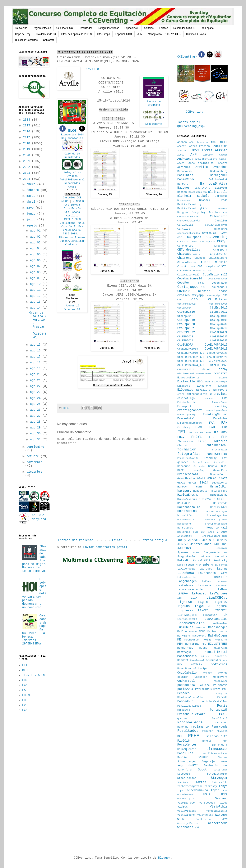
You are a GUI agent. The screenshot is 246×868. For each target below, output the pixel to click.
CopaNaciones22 (189, 275)
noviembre (34, 462)
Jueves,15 (72, 306)
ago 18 (36, 363)
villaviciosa (187, 811)
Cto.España (207, 28)
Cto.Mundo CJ (72, 230)
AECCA (195, 151)
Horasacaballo (189, 507)
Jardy (182, 540)
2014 (27, 120)
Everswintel (186, 419)
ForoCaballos (219, 450)
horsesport (184, 524)
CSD (225, 296)
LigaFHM (202, 606)
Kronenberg (204, 565)
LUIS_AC (201, 628)
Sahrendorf (220, 745)
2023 (27, 173)
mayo (31, 208)
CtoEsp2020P (219, 324)
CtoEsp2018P (219, 316)
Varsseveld (207, 803)
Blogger (164, 858)
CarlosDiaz (185, 225)
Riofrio (206, 741)
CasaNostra (220, 229)
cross (223, 291)
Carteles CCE (72, 198)
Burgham (183, 213)
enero (32, 184)
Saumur (203, 757)
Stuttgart (184, 782)
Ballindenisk (218, 180)
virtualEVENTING (217, 811)
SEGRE (224, 762)
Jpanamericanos (189, 553)
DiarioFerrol (186, 374)
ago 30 (36, 433)
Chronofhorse (187, 262)
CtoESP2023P (219, 337)
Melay (208, 640)
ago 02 (36, 237)
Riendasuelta (217, 736)
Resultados (86, 28)
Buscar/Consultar (72, 241)
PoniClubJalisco (189, 706)
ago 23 (36, 392)
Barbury (183, 184)
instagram (185, 536)
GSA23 (192, 483)
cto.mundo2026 (218, 304)
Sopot (203, 770)
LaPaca (207, 581)
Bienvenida (21, 28)
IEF (203, 532)
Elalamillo (186, 382)
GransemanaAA (188, 474)
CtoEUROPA (185, 345)
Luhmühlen (185, 627)
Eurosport (185, 406)
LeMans (223, 590)
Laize (224, 573)
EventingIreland (217, 410)
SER (225, 766)
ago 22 (36, 386)
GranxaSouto (219, 475)
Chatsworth (219, 254)
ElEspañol (184, 386)
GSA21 (223, 478)
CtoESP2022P (219, 333)
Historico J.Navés (72, 238)
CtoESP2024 (185, 341)
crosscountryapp (191, 295)
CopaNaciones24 (190, 279)
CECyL (222, 241)
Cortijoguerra (191, 287)
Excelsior (220, 419)
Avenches (220, 167)
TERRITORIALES (34, 675)
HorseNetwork (186, 520)
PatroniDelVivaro (208, 689)
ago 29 (36, 428)
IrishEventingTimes (215, 536)
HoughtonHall (217, 528)
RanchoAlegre (190, 722)
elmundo (223, 386)
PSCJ (223, 714)
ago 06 (36, 260)
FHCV (181, 437)
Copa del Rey (23, 34)
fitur (202, 441)
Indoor (222, 532)
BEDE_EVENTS (203, 188)
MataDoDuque (218, 636)
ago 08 (36, 272)
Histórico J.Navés (196, 34)
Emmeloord (220, 390)
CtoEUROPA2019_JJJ (191, 353)
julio (32, 220)
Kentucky (220, 561)
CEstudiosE (220, 246)
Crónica (204, 291)
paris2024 (185, 689)
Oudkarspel (186, 681)
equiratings (186, 398)
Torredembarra (197, 790)
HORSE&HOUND (187, 511)
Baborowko (185, 171)
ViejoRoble (219, 807)
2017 (27, 138)
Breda (224, 200)
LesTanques (219, 594)
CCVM (180, 242)
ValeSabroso (186, 803)
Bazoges (184, 188)
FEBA (224, 427)
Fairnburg (184, 427)
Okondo (223, 673)
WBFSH (181, 819)
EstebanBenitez (187, 402)
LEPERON (183, 594)
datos (206, 369)
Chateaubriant (189, 254)
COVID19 (184, 291)
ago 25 (36, 404)
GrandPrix (220, 471)
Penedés (184, 693)
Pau (225, 689)
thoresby (211, 786)
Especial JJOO (124, 34)
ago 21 (36, 380)
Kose (180, 565)
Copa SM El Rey (72, 227)
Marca (224, 632)
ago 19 (36, 368)
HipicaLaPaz (219, 495)
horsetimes (185, 528)
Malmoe (193, 632)
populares (184, 710)
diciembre (34, 472)
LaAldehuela (186, 569)
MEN (180, 644)
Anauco (223, 155)
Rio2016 (184, 741)
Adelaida (220, 146)
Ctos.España (72, 209)
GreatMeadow (186, 479)
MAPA (202, 632)
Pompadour (185, 701)
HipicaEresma (188, 495)
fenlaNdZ (206, 433)
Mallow (182, 632)
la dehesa (221, 565)
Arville (202, 167)
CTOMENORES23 (186, 369)
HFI (225, 491)
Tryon (215, 790)
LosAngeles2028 (187, 619)
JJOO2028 (222, 548)
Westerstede (218, 823)
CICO (205, 262)
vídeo (224, 803)
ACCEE (224, 142)
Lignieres (185, 611)
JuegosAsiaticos (216, 553)
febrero (34, 190)
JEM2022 (222, 540)
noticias (219, 664)
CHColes (200, 258)
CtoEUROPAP (219, 365)
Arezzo (223, 163)
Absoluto (72, 216)
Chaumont (184, 258)
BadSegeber (219, 175)
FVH (25, 705)
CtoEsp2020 (186, 324)
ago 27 (36, 416)
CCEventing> (188, 57)
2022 (27, 167)
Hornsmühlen (219, 507)
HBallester (201, 491)
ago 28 (36, 422)
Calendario (72, 154)
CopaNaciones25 (218, 279)
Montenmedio (187, 656)
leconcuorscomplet (191, 590)
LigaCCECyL (217, 598)
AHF (194, 155)
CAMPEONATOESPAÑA (189, 221)
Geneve (213, 466)
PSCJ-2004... (72, 234)
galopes (183, 462)
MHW (204, 644)
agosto (33, 226)
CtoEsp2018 (185, 316)
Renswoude (220, 727)
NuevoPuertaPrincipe (192, 669)
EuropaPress (220, 402)
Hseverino (184, 532)
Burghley (199, 212)
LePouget (199, 594)
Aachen (182, 142)
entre (181, 394)
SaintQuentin (187, 749)
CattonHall (210, 233)
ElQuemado (185, 390)
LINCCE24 (220, 611)
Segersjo (208, 762)
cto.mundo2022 (187, 304)
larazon (222, 581)
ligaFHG (184, 606)
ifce (211, 532)
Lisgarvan (210, 615)
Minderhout (185, 648)
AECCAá (221, 150)
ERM (225, 398)
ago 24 (36, 398)
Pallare (204, 685)
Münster (206, 656)
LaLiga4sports (187, 577)
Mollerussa (220, 648)
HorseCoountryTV (217, 512)
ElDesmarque (220, 382)
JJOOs (64, 201)
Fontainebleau (216, 445)
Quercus (182, 719)
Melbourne (221, 640)
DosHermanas (204, 374)
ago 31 (36, 440)
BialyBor (221, 188)
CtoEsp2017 (219, 312)
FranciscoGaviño (188, 458)
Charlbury (220, 250)
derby (223, 369)
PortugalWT (219, 710)
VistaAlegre (186, 815)
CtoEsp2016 (186, 312)
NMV (180, 665)
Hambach (183, 487)
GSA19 (201, 479)
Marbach (213, 632)
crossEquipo (213, 296)
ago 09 (36, 278)
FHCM (224, 432)
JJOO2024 (184, 548)
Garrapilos (220, 462)
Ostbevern (220, 677)
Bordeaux (221, 196)
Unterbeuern (185, 795)
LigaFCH (204, 602)
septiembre (35, 447)
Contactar (48, 40)
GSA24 (204, 483)
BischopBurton (198, 192)
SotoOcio (184, 774)
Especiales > (132, 28)
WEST (225, 819)
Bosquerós (184, 200)
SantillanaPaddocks (215, 754)
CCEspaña (194, 237)
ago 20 (36, 374)
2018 (27, 143)
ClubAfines (186, 266)
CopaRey (184, 283)
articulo (184, 167)
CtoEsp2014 (184, 308)
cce (180, 237)
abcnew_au (202, 142)
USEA (207, 794)
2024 (27, 179)
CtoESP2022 (186, 332)
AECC (187, 151)
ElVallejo (203, 390)
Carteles (149, 28)
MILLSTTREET (218, 644)
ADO (180, 151)
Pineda (222, 697)
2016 (27, 131)
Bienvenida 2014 (72, 135)
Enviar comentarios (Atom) (105, 547)
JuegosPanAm (186, 557)
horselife (185, 516)
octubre (34, 456)
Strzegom (219, 778)
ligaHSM (221, 606)
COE (200, 267)
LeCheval (222, 586)
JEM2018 (208, 540)
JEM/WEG (78, 201)
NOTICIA (196, 665)
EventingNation (215, 414)
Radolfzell (220, 719)
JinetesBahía (201, 544)
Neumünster (214, 660)
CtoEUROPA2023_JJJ (191, 361)
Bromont (223, 208)
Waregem (221, 815)
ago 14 (36, 308)
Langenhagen (187, 581)
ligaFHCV (221, 602)
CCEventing (195, 112)
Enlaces (164, 28)
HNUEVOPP (184, 503)
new (225, 660)
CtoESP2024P (219, 341)
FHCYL (27, 695)
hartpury (184, 491)
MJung (203, 648)
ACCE (214, 142)
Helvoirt (216, 491)
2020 (27, 155)
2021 (27, 161)
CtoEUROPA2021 (217, 353)
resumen (208, 731)
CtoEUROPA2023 (217, 357)
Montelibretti (216, 652)
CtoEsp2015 (219, 308)
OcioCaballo (187, 673)
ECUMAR (223, 378)
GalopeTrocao (201, 462)
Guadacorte (220, 483)
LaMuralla (220, 577)
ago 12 (36, 296)
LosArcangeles (216, 619)
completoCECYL (216, 266)
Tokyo (223, 786)
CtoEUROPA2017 (216, 345)
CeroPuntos (185, 246)
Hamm (199, 487)
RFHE (26, 670)
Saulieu (183, 757)
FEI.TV (194, 433)
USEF (224, 795)
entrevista (219, 394)
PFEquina (222, 693)
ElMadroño (204, 386)
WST (197, 827)
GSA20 (212, 478)
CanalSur (221, 221)
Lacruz (222, 569)
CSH (180, 300)
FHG (212, 437)
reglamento (200, 727)
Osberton (201, 677)
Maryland (184, 636)
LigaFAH (185, 602)
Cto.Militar (218, 300)
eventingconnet (190, 410)
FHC (25, 700)
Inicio (117, 540)
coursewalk (220, 287)
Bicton (182, 192)
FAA (212, 423)
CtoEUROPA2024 (218, 361)
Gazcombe (199, 466)
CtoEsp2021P (219, 328)
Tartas (201, 782)
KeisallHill (202, 561)
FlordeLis (220, 441)
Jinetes (183, 544)
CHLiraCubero (218, 258)
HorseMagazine (217, 516)
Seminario (211, 766)
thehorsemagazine (190, 786)
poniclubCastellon (214, 702)
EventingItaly (187, 415)
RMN (225, 741)
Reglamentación (42, 28)
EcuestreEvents (189, 378)
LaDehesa (186, 573)
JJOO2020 (220, 544)
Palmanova (220, 685)
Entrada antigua (154, 540)
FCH (25, 710)
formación (187, 449)
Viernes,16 (72, 310)
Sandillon (185, 753)
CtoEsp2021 (186, 328)
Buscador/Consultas (26, 40)
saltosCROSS (216, 749)
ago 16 (36, 351)
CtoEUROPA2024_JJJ (191, 365)
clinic (221, 262)
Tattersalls (220, 782)
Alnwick (208, 155)
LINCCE (203, 611)
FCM (25, 685)
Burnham (215, 213)
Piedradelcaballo (190, 698)
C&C (225, 213)
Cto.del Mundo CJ (46, 34)
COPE (201, 283)
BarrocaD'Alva (214, 184)
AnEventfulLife (206, 159)
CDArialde (191, 242)
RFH (180, 737)
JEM (140, 34)
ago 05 (36, 255)
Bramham (205, 200)
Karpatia (221, 557)
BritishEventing (189, 204)
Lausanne (205, 586)
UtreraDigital (187, 799)
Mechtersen (192, 640)
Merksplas (192, 644)
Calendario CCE (66, 28)
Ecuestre (220, 373)
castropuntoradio (189, 233)
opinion (183, 677)
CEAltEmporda (207, 242)
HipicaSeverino (187, 499)
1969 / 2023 (72, 219)
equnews (208, 398)
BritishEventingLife (192, 208)
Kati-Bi (184, 561)
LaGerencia (207, 573)
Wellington (204, 819)
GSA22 (181, 483)
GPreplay (199, 471)
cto (195, 299)
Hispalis (220, 499)
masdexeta (199, 636)
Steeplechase (187, 778)
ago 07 (36, 266)
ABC (191, 142)
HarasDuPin (219, 487)
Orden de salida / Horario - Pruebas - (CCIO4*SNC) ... (38, 325)
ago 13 (36, 302)
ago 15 (36, 345)
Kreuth (189, 565)
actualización (200, 146)
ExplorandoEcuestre (190, 423)
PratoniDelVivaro (191, 714)
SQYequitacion (217, 774)
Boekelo (203, 196)
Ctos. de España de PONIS (76, 34)
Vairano (221, 799)
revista (222, 731)
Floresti (183, 445)
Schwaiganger (187, 762)
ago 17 (36, 357)
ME (179, 640)
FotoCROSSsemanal (72, 180)
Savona (223, 757)
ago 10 (36, 284)
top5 (180, 791)
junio (32, 214)
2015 (27, 126)
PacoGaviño (220, 681)
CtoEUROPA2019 (216, 349)
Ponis (222, 706)
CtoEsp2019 (186, 320)
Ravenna (183, 727)
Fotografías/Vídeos (108, 28)
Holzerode (220, 503)
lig (180, 598)
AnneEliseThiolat (201, 163)
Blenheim (184, 196)
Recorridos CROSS (184, 28)
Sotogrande (220, 770)
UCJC (225, 791)
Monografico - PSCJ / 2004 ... (164, 34)
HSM (196, 532)
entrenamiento (197, 394)
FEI (25, 665)
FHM (25, 680)
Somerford (185, 770)
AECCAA (207, 150)
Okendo (208, 673)
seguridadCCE (188, 765)
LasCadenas (185, 586)
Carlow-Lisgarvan (216, 225)
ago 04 (36, 248)
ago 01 (36, 231)
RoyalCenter (187, 745)
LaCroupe (206, 569)
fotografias (189, 454)
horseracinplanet (216, 520)
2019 (27, 149)
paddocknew (186, 685)
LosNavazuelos (191, 623)
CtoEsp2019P (219, 320)
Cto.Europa (104, 34)
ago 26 (36, 410)
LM (225, 615)
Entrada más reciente (76, 540)
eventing (221, 406)
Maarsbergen (218, 627)
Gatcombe (184, 466)
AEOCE (181, 155)
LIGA (194, 598)
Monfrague (185, 652)
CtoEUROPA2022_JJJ (191, 357)
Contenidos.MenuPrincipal (194, 271)
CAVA (224, 233)
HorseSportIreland (215, 524)
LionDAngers (187, 615)
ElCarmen (204, 382)
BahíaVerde (186, 179)
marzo (32, 196)
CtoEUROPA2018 (188, 349)
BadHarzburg (219, 171)
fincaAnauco (185, 441)
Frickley (210, 458)
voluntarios (205, 815)
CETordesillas (189, 250)
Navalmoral (197, 660)
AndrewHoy (185, 159)
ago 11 (36, 290)
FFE (216, 433)
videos (183, 807)
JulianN (205, 557)
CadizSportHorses (189, 217)
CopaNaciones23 (215, 275)
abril (32, 202)
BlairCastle (218, 192)
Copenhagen (220, 283)
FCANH (199, 427)
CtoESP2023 (185, 337)
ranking (221, 723)
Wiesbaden (185, 827)
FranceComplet (216, 454)
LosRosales (220, 624)
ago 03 (36, 243)
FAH (25, 690)
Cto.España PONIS (72, 223)
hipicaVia (205, 499)
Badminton (185, 175)
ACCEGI (182, 146)
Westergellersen (188, 823)
